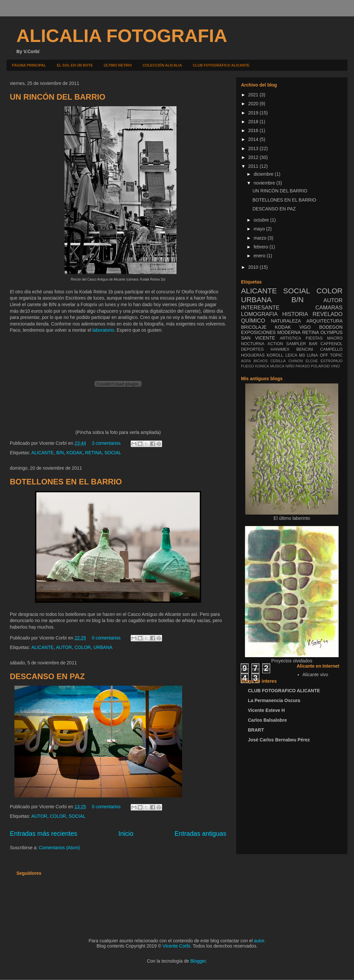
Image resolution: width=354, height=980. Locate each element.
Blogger (198, 961)
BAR (313, 344)
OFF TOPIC (331, 355)
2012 (254, 157)
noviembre (265, 183)
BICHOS (261, 361)
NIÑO (290, 366)
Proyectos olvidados (292, 661)
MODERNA (289, 332)
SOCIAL (113, 453)
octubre (262, 220)
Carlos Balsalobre (267, 720)
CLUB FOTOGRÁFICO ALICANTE (221, 65)
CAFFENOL (332, 344)
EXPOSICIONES (258, 332)
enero (260, 256)
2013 (254, 148)
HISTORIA (295, 314)
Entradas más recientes (44, 833)
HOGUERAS (253, 355)
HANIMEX (280, 349)
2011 (254, 166)
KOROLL (275, 355)
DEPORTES (252, 349)
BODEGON (331, 327)
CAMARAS (329, 308)
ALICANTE (42, 453)
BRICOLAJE (254, 327)
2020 (254, 104)
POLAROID (320, 366)
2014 (254, 139)
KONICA (262, 366)
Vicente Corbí (177, 946)
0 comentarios (106, 638)
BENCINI (305, 349)
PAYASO (303, 366)
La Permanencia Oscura (274, 700)
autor (259, 941)
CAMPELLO (331, 349)
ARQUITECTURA (325, 321)
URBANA (103, 647)
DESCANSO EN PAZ (47, 676)
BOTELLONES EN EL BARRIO (66, 482)
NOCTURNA (253, 344)
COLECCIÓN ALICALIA (162, 65)
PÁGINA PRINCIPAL (29, 65)
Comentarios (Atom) (59, 848)
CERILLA (278, 361)
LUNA (312, 355)
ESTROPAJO (332, 361)
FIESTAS (314, 338)
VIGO (305, 327)
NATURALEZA (286, 321)
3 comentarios (106, 443)
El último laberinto (292, 518)
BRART (256, 730)
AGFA (246, 361)
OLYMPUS (332, 332)
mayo (260, 229)
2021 (254, 95)
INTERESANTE (260, 308)
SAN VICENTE (258, 338)
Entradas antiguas (200, 833)
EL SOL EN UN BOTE (75, 65)
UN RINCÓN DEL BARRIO (58, 97)
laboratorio (103, 330)
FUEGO (248, 366)
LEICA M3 (295, 355)
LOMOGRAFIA (259, 314)
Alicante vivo (316, 675)
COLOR (83, 647)
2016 (254, 130)
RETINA (93, 453)
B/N (60, 453)
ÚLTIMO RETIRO (118, 65)
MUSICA (277, 366)
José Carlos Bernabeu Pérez (279, 740)
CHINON (296, 361)
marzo (261, 238)
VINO (335, 366)
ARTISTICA (290, 338)
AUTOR (64, 647)
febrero (261, 247)
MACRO (335, 338)
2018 (254, 122)
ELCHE (312, 361)
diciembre (264, 174)
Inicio (126, 833)
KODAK (75, 453)
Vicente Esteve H (266, 710)
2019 (254, 113)
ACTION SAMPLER (287, 344)
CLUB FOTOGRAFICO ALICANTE (284, 691)
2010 (254, 267)
